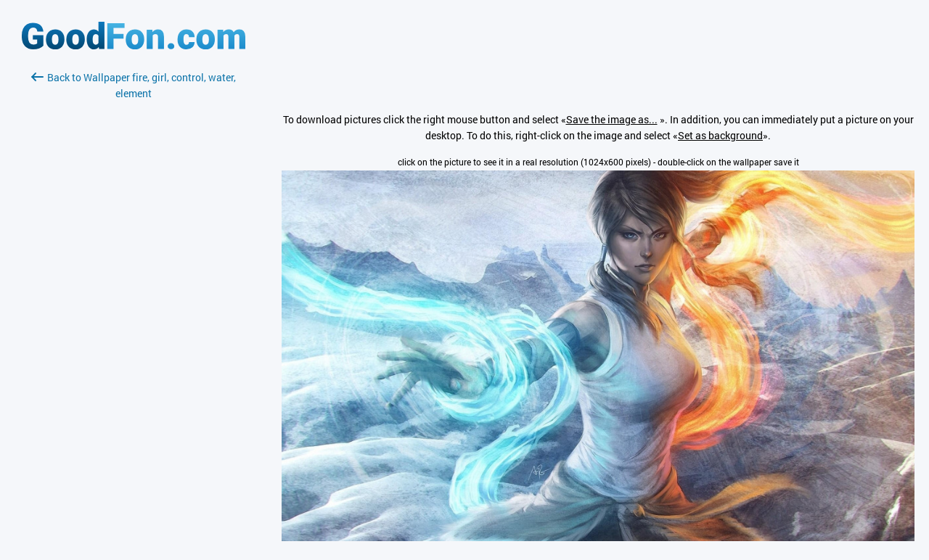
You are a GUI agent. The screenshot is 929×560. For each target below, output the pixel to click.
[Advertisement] (134, 273)
